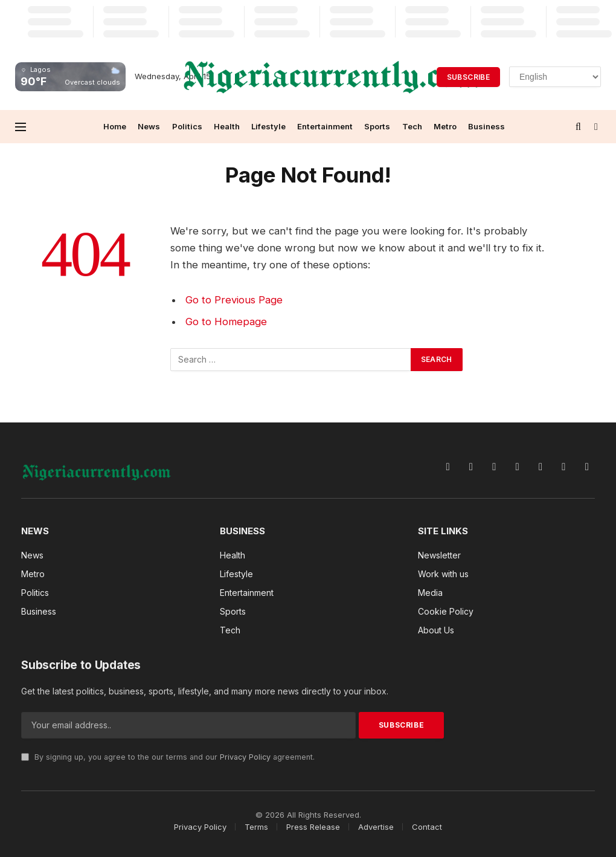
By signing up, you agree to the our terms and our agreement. (168, 757)
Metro (445, 126)
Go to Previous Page (234, 300)
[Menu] (21, 127)
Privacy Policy (245, 757)
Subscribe (468, 77)
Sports (377, 126)
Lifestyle (268, 126)
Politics (187, 126)
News (149, 126)
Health (227, 126)
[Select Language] (555, 77)
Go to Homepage (226, 322)
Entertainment (325, 126)
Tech (412, 126)
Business (486, 126)
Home (115, 126)
